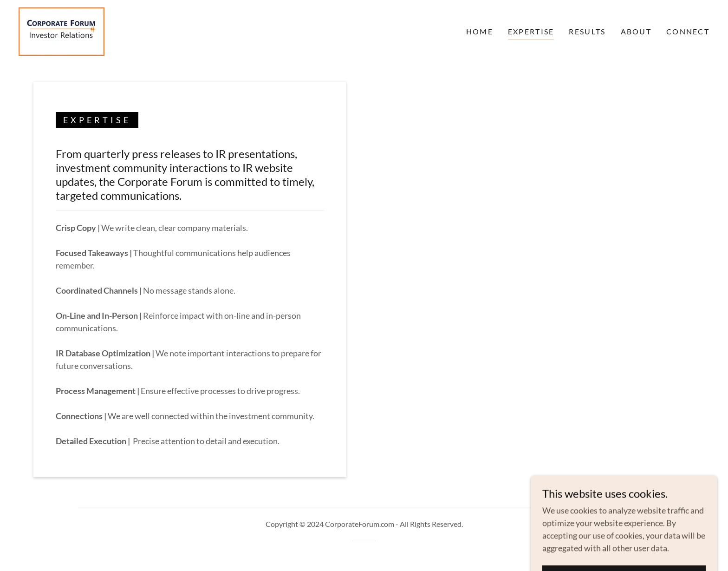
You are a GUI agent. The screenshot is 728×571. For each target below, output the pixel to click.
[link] (62, 31)
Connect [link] (688, 31)
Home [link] (480, 31)
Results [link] (587, 31)
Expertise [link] (531, 31)
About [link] (636, 31)
